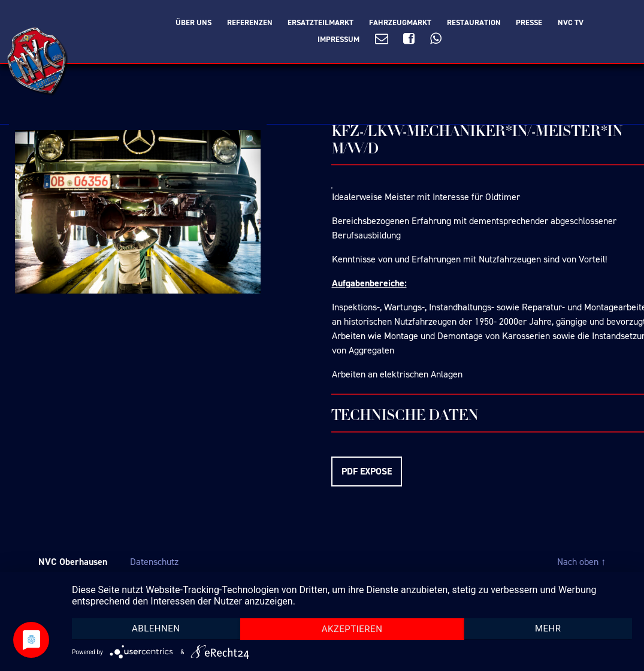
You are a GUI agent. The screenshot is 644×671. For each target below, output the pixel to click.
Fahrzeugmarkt (400, 23)
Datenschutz (154, 562)
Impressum (338, 40)
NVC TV (571, 23)
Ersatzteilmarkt (321, 23)
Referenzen (250, 23)
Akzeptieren (352, 629)
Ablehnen (156, 628)
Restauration (474, 23)
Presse (529, 23)
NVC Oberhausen (73, 562)
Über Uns (193, 23)
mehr (548, 628)
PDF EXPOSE (367, 471)
